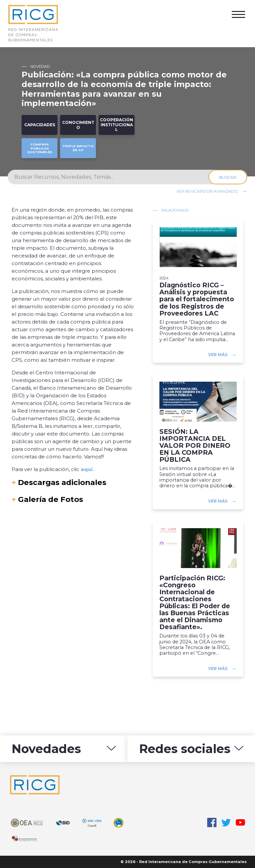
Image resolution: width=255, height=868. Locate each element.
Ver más (218, 355)
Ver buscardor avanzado (207, 191)
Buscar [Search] (228, 177)
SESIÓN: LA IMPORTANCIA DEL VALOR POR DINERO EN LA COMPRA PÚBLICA (195, 446)
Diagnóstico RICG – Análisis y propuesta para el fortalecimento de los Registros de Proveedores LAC (197, 299)
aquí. (87, 469)
